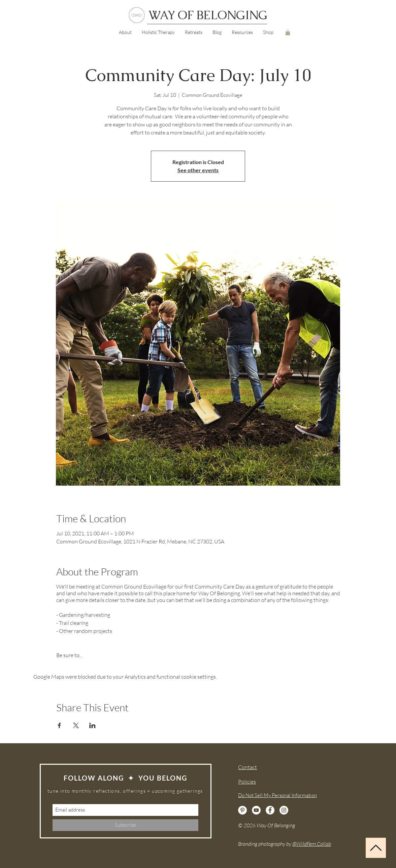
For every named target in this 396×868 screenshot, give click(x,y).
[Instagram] (284, 810)
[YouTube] (256, 810)
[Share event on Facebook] (59, 725)
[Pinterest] (242, 810)
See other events (198, 170)
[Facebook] (270, 810)
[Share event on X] (76, 725)
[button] (242, 32)
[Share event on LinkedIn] (92, 725)
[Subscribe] (125, 825)
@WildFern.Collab (312, 844)
